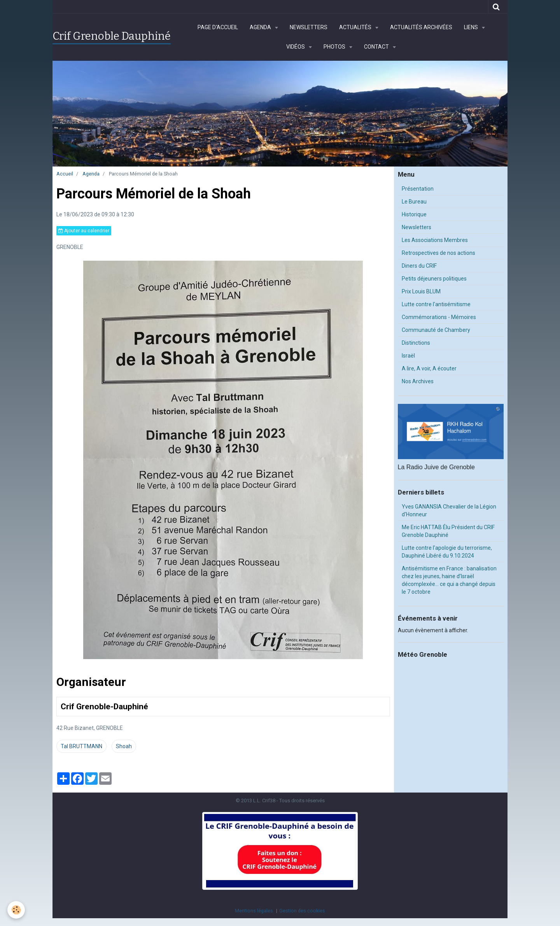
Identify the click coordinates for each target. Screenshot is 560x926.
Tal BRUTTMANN (81, 746)
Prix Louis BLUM (421, 291)
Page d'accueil (218, 27)
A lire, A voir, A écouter (429, 368)
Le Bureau (414, 202)
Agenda (261, 27)
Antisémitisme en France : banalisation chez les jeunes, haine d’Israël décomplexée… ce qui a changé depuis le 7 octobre (449, 580)
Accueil (65, 174)
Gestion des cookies (302, 911)
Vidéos (296, 47)
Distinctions (416, 343)
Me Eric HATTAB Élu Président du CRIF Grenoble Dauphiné (448, 531)
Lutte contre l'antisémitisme (436, 304)
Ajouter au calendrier (84, 231)
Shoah (124, 746)
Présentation (418, 189)
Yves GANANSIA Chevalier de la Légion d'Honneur (449, 510)
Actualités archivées (421, 27)
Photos (335, 47)
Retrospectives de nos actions (438, 253)
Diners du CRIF (419, 266)
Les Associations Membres (435, 240)
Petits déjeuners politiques (434, 279)
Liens (472, 27)
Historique (414, 214)
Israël (408, 356)
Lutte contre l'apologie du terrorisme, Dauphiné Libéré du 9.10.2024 (447, 552)
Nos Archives (418, 381)
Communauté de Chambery (436, 330)
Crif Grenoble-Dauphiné (104, 707)
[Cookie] (17, 910)
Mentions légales (254, 911)
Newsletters (309, 27)
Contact (377, 47)
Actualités (356, 27)
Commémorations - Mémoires (439, 317)
